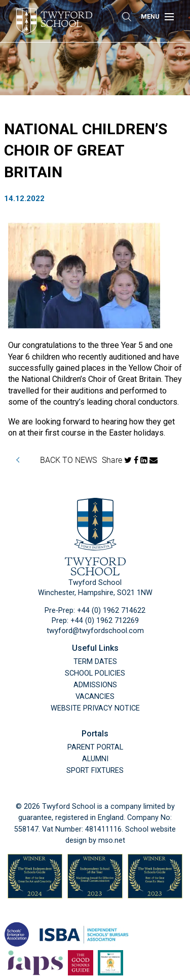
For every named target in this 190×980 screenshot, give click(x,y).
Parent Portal (95, 747)
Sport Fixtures (95, 771)
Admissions (95, 685)
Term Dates (95, 662)
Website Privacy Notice (95, 708)
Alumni (95, 759)
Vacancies (95, 697)
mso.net (112, 840)
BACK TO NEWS (68, 460)
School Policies (95, 673)
